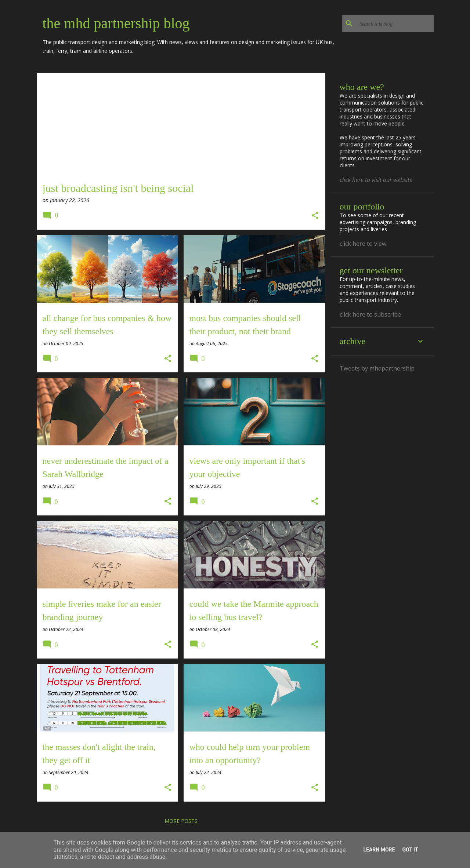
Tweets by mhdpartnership (377, 368)
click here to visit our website (376, 180)
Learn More (379, 850)
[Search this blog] (395, 23)
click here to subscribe (370, 314)
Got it (410, 850)
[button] (315, 216)
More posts (181, 821)
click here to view (363, 244)
